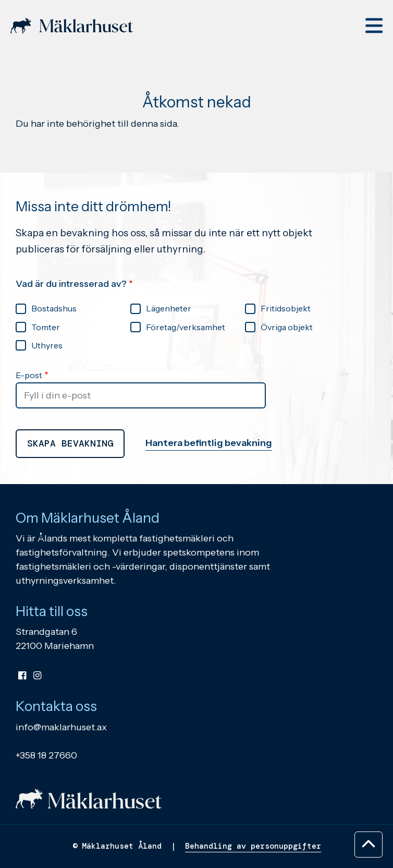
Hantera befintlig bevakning (209, 443)
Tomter (46, 327)
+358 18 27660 (46, 755)
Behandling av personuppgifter (253, 846)
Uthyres (47, 345)
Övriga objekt (287, 327)
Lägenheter (169, 308)
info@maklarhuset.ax (61, 727)
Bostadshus (54, 308)
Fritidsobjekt (286, 308)
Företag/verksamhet (186, 327)
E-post (29, 375)
